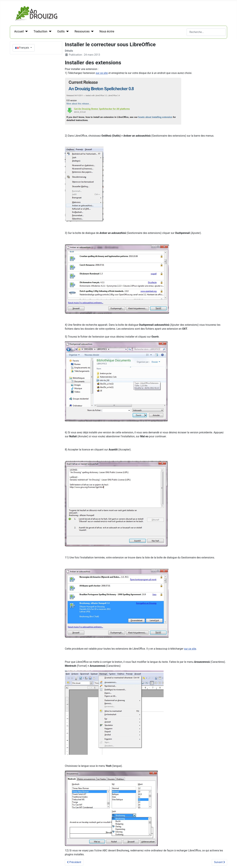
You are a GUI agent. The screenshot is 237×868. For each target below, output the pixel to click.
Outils (61, 31)
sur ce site (102, 73)
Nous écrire (107, 31)
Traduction (40, 31)
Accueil (19, 31)
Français (23, 48)
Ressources (82, 31)
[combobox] (206, 32)
